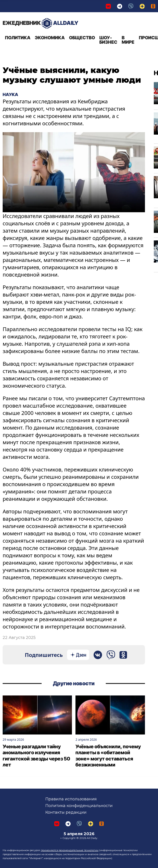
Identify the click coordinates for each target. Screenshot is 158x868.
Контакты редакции (66, 812)
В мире (128, 40)
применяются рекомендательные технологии (70, 850)
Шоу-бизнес (108, 40)
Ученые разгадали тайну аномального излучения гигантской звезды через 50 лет (36, 756)
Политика (18, 38)
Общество (82, 38)
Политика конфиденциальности (79, 806)
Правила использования (71, 799)
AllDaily (40, 23)
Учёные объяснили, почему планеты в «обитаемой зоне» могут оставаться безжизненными (108, 756)
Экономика (50, 38)
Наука (10, 94)
